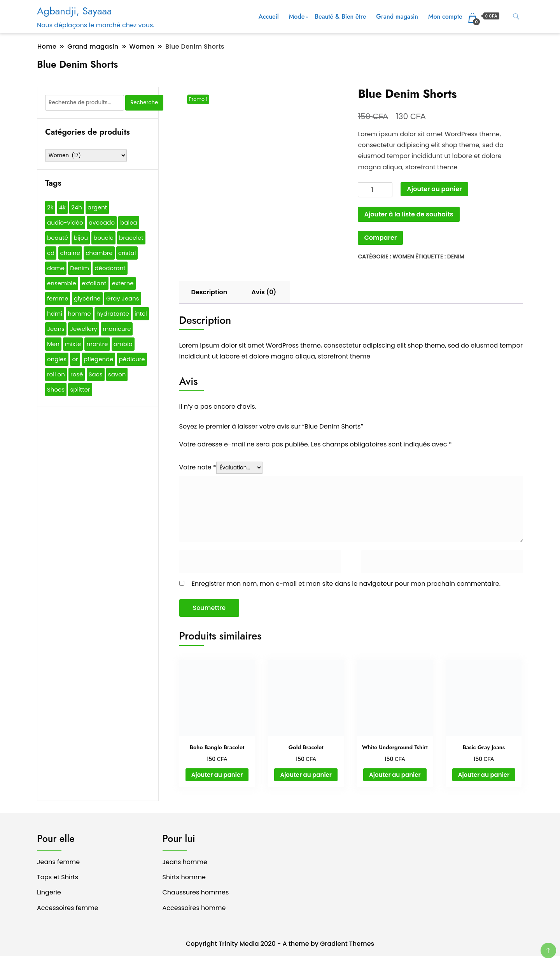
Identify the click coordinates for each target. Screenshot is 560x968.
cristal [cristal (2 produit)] (127, 253)
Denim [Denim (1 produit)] (80, 268)
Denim (456, 256)
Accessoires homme (194, 908)
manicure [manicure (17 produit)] (117, 329)
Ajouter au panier (434, 189)
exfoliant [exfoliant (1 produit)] (94, 283)
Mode (297, 17)
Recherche (144, 103)
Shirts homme (184, 877)
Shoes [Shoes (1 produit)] (56, 389)
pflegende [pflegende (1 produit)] (99, 359)
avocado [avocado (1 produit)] (102, 222)
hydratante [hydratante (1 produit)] (113, 314)
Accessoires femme (68, 908)
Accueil (269, 17)
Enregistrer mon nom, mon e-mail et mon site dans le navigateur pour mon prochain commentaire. (346, 584)
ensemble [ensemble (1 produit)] (62, 283)
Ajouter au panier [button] (217, 775)
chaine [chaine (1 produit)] (70, 253)
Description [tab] (209, 292)
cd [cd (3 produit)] (51, 253)
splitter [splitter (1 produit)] (80, 389)
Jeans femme (58, 862)
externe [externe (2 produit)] (123, 283)
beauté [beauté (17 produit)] (58, 238)
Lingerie (49, 892)
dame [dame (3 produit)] (56, 268)
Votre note (198, 467)
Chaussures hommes (196, 892)
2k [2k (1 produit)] (50, 207)
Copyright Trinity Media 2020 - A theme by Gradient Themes (280, 944)
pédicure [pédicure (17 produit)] (132, 359)
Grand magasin (397, 17)
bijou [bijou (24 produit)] (81, 238)
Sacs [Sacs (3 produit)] (96, 374)
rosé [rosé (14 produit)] (77, 374)
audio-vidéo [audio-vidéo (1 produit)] (65, 222)
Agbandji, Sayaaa (74, 11)
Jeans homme (185, 862)
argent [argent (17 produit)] (97, 207)
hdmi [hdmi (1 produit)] (55, 314)
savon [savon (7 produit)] (117, 374)
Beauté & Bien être (340, 17)
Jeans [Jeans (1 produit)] (56, 329)
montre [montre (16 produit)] (97, 344)
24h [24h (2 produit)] (77, 207)
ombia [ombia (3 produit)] (123, 344)
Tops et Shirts (58, 877)
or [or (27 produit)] (75, 359)
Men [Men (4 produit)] (53, 344)
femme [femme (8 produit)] (58, 298)
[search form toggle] (516, 17)
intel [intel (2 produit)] (141, 314)
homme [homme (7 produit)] (79, 314)
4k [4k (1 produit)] (62, 207)
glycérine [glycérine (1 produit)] (87, 298)
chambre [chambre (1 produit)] (99, 253)
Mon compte (445, 17)
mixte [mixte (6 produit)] (73, 344)
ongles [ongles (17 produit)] (57, 359)
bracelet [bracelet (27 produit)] (131, 238)
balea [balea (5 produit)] (129, 222)
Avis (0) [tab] (264, 292)
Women (403, 256)
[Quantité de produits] (375, 190)
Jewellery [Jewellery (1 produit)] (84, 329)
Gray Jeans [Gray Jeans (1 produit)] (123, 298)
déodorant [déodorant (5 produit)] (110, 268)
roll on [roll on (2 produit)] (56, 374)
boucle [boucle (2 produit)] (103, 238)
